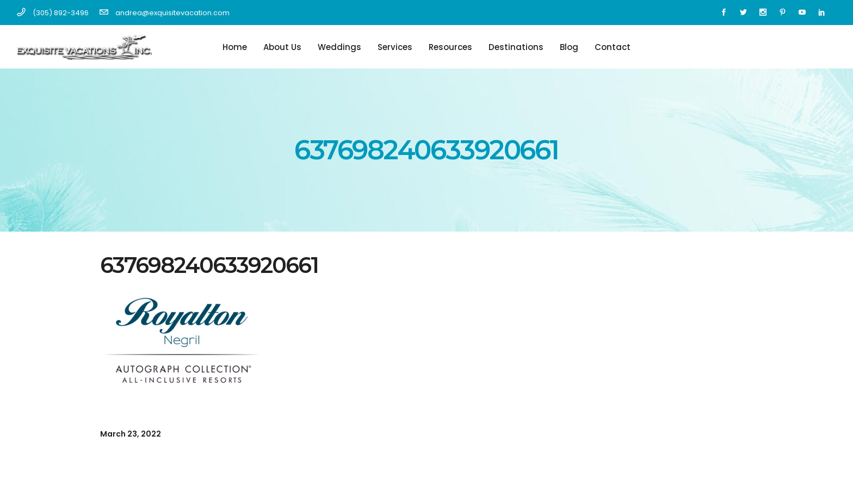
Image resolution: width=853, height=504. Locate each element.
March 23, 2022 (131, 434)
